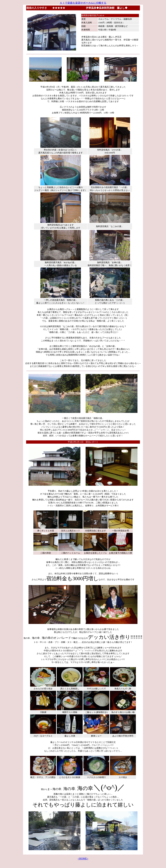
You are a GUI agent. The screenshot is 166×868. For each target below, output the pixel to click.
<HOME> (83, 859)
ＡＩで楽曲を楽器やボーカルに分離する (83, 3)
